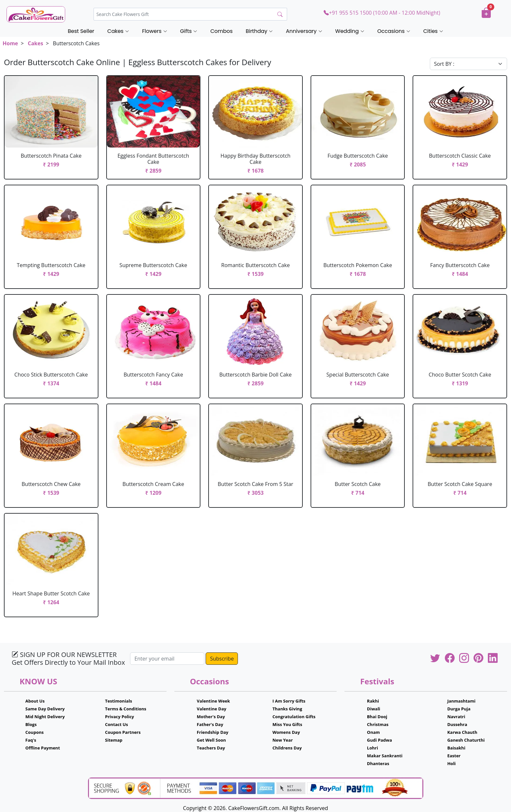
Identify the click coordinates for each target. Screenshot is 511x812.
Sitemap (114, 740)
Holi (451, 763)
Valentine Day (212, 709)
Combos (221, 31)
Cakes (35, 43)
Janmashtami (461, 701)
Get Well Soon (211, 740)
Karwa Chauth (462, 732)
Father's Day (210, 724)
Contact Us (116, 724)
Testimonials (118, 701)
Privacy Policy (119, 717)
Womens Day (286, 732)
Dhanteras (378, 763)
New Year (283, 740)
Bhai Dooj (377, 717)
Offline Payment (43, 748)
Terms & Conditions (126, 709)
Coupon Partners (123, 732)
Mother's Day (211, 717)
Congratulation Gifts (294, 717)
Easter (454, 756)
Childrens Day (287, 748)
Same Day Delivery (45, 709)
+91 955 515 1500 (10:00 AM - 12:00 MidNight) (382, 13)
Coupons (35, 732)
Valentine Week (213, 701)
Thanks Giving (287, 709)
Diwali (374, 709)
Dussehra (457, 724)
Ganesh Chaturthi (466, 740)
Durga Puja (459, 709)
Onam (373, 732)
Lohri (372, 748)
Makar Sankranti (385, 756)
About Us (35, 701)
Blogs (31, 724)
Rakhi (373, 701)
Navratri (456, 717)
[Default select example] (468, 64)
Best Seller (81, 31)
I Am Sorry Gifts (289, 701)
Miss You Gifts (287, 724)
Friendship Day (213, 732)
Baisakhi (456, 748)
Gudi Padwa (380, 740)
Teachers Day (211, 748)
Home (10, 43)
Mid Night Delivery (45, 717)
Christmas (378, 724)
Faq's (31, 740)
